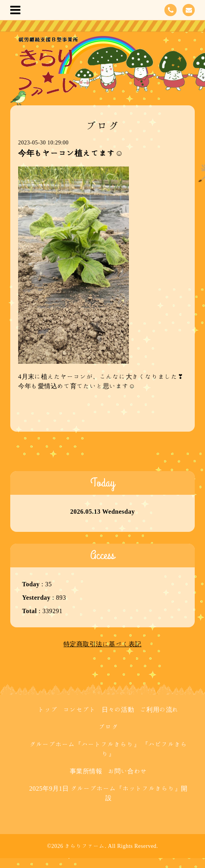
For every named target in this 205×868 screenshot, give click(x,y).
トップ (48, 709)
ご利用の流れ (159, 709)
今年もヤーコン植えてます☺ (71, 153)
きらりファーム (85, 846)
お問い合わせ (128, 771)
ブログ (108, 727)
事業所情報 (86, 771)
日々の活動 (118, 709)
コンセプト (79, 709)
